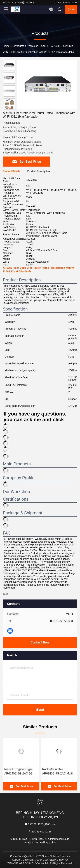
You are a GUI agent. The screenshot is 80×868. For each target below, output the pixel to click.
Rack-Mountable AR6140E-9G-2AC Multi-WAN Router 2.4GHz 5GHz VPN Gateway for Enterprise (58, 772)
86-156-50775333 (66, 3)
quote (71, 9)
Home (6, 46)
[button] (10, 108)
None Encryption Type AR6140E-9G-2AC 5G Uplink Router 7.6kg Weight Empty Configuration (18, 772)
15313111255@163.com (18, 3)
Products (19, 46)
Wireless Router (37, 46)
